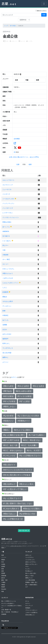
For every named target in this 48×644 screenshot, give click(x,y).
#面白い (7, 430)
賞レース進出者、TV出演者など (10, 612)
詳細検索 (4, 614)
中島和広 (5, 315)
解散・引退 (4, 580)
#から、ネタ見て (34, 450)
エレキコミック (8, 185)
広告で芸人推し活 (24, 531)
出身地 (3, 564)
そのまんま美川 (8, 301)
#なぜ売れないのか (27, 514)
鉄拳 (4, 311)
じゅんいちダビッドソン (11, 283)
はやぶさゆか (7, 334)
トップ (6, 26)
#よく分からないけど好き (28, 416)
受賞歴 (3, 573)
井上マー (5, 245)
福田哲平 (5, 339)
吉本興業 (17, 139)
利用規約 (28, 608)
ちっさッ (28, 569)
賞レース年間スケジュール (9, 601)
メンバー (4, 557)
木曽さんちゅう (8, 273)
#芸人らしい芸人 (26, 484)
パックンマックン (8, 203)
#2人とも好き (23, 386)
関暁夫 (5, 297)
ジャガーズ (6, 194)
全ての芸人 (13, 26)
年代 (3, 562)
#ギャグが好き (9, 401)
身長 (3, 571)
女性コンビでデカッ (31, 562)
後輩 (30, 164)
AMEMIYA (6, 231)
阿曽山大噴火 (7, 222)
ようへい (5, 362)
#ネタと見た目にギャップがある (17, 475)
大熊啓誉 (5, 255)
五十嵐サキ (6, 236)
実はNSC (4, 589)
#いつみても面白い (37, 435)
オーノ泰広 (6, 259)
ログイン (14, 377)
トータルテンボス (9, 199)
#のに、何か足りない (32, 440)
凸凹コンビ (28, 555)
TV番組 (3, 582)
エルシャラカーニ (8, 180)
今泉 (4, 250)
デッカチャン (7, 306)
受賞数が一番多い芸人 (31, 582)
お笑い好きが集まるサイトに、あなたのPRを (24, 157)
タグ (27, 587)
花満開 (5, 325)
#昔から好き (8, 386)
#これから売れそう (11, 509)
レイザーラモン (8, 213)
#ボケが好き (8, 396)
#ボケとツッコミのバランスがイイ (18, 470)
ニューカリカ (7, 189)
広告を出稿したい (30, 615)
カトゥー (5, 264)
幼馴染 (3, 585)
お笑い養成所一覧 (6, 610)
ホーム (27, 601)
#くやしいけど (9, 456)
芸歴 (3, 555)
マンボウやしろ (8, 348)
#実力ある (8, 391)
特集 (3, 591)
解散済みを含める (41, 11)
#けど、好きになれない (13, 450)
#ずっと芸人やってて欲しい (15, 489)
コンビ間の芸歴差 (30, 580)
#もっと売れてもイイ (12, 498)
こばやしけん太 (8, 278)
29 (15, 152)
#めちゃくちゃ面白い (23, 430)
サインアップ (29, 606)
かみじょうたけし (8, 269)
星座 (3, 569)
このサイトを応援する (31, 612)
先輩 (18, 164)
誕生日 (3, 578)
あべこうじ (6, 227)
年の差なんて (29, 571)
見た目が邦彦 (7, 353)
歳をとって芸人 (30, 576)
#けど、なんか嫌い (29, 445)
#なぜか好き (8, 416)
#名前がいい (8, 421)
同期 (24, 164)
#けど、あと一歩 (10, 445)
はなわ (5, 329)
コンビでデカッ (30, 557)
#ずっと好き (25, 401)
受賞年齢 (4, 576)
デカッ (27, 566)
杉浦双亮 (6, 292)
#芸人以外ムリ (9, 484)
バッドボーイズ (8, 208)
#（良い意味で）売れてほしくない (18, 503)
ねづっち (5, 320)
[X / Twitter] (3, 625)
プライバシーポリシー (31, 610)
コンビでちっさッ (30, 560)
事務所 (3, 560)
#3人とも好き (39, 386)
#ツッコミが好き (25, 396)
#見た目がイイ (9, 465)
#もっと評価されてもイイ (30, 456)
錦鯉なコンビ (29, 578)
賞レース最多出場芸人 (31, 585)
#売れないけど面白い (32, 509)
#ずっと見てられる (11, 440)
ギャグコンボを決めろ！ (8, 603)
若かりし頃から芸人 (31, 573)
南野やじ (5, 357)
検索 (44, 15)
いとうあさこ (7, 241)
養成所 (3, 587)
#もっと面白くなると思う (14, 435)
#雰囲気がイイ (24, 421)
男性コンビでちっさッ (31, 564)
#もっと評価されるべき (13, 519)
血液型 (3, 566)
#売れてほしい (9, 514)
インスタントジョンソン (11, 217)
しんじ (5, 287)
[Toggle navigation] (44, 4)
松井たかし (6, 343)
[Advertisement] (24, 56)
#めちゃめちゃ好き (24, 391)
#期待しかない (9, 406)
